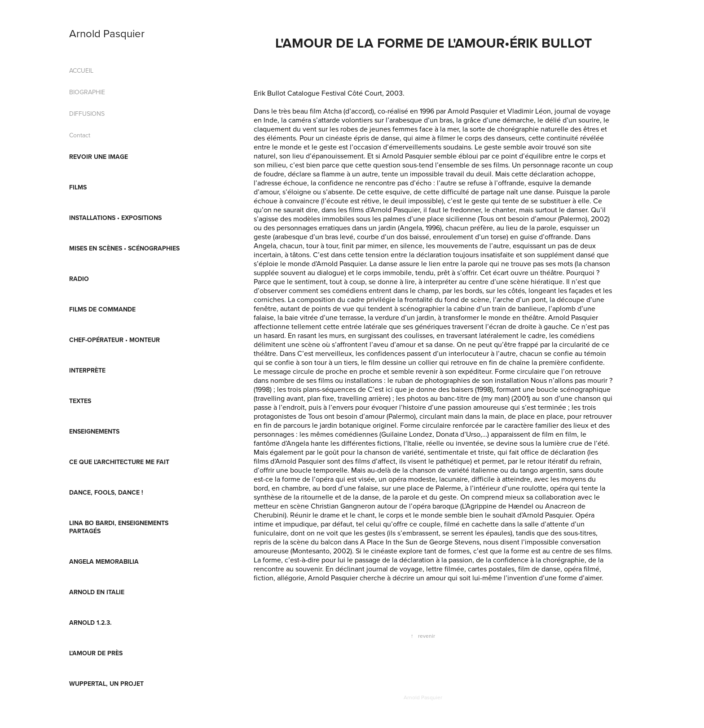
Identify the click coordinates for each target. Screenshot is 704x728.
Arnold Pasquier (107, 33)
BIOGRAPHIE (87, 92)
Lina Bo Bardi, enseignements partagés (119, 527)
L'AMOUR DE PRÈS (96, 653)
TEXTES (80, 401)
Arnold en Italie (97, 592)
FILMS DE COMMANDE (102, 309)
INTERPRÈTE (87, 370)
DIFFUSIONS (87, 114)
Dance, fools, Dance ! (106, 492)
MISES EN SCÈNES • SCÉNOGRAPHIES (124, 248)
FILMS (78, 187)
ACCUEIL (81, 70)
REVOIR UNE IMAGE (99, 157)
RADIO (79, 279)
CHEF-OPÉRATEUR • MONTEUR (114, 340)
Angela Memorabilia (104, 561)
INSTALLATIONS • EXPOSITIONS (115, 218)
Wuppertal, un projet (106, 684)
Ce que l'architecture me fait (119, 462)
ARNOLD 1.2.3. (90, 623)
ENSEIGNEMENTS (94, 431)
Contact (80, 135)
